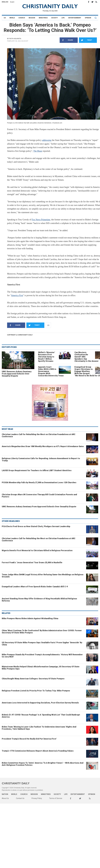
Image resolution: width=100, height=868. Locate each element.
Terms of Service (56, 798)
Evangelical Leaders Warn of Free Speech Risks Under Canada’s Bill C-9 (35, 587)
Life (63, 18)
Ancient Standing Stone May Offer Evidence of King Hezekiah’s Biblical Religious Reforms (39, 600)
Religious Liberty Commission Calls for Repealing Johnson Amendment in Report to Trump (41, 460)
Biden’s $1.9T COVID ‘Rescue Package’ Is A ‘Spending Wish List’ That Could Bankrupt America (41, 716)
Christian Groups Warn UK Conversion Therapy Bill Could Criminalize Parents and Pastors (39, 496)
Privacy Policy (37, 798)
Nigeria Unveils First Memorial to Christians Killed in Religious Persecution (37, 550)
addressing (47, 140)
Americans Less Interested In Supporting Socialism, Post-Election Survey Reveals (40, 703)
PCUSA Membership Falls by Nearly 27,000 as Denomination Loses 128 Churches (39, 482)
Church (22, 18)
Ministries (43, 18)
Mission (32, 18)
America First (17, 295)
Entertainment (75, 18)
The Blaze (38, 151)
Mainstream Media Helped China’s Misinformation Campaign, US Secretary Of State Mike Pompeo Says (41, 668)
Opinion (88, 18)
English (5, 2)
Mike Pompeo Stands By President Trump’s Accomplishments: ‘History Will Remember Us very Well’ (42, 656)
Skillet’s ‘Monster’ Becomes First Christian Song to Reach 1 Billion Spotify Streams (47, 357)
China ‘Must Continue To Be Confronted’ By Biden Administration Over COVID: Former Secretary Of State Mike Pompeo (42, 632)
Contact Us (20, 798)
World (12, 18)
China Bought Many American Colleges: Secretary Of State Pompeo (33, 679)
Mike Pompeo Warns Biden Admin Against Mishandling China (30, 618)
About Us (5, 798)
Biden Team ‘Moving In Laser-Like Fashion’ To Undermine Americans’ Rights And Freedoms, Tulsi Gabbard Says (39, 728)
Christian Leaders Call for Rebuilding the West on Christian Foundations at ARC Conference (39, 435)
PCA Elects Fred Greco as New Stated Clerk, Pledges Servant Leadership (36, 526)
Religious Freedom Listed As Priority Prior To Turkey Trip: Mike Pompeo (36, 691)
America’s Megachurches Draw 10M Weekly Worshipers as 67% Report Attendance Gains (43, 446)
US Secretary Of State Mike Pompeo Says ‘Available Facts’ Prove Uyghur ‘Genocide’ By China (42, 644)
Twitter (92, 2)
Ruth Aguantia (15, 39)
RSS (96, 2)
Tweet (86, 40)
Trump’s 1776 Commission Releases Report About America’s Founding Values (38, 751)
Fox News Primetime (41, 220)
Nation (5, 794)
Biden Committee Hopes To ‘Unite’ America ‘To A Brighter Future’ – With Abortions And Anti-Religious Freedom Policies (43, 764)
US (5, 18)
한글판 (12, 2)
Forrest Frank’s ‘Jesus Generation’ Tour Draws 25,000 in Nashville (32, 563)
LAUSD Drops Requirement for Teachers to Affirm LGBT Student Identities (37, 470)
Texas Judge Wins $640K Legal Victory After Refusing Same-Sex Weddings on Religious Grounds (43, 576)
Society (54, 18)
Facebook (89, 2)
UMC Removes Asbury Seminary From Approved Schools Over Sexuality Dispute (17, 374)
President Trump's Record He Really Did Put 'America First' (29, 739)
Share (66, 40)
